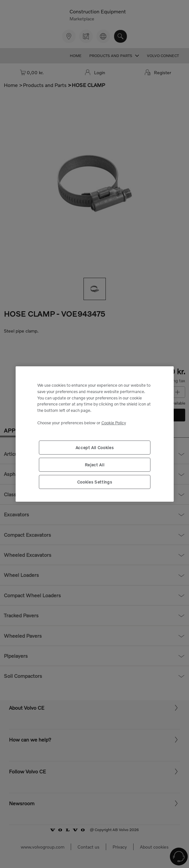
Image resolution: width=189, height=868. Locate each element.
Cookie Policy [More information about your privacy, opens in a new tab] (114, 423)
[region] (95, 434)
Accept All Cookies (95, 448)
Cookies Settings (95, 482)
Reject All (95, 465)
